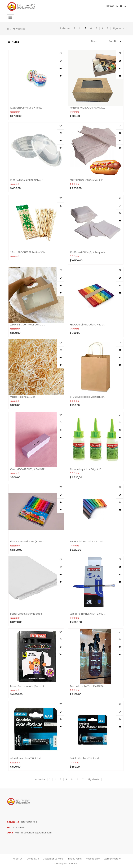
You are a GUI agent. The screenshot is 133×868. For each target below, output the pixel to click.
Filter (14, 42)
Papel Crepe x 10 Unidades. (26, 614)
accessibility (93, 859)
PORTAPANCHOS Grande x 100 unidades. (88, 180)
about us (18, 859)
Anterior (65, 28)
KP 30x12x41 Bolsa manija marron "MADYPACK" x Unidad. (88, 397)
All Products (19, 29)
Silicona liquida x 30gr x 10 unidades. (88, 469)
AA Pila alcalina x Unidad (84, 759)
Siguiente (118, 28)
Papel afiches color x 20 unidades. (88, 542)
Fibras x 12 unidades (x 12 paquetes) (28, 542)
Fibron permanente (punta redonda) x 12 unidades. (28, 686)
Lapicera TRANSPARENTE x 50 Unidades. (88, 614)
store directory (112, 859)
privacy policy (74, 859)
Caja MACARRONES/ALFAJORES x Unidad (28, 469)
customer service (53, 859)
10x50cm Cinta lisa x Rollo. (26, 108)
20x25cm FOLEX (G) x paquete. (88, 252)
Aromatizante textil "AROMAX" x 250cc (88, 686)
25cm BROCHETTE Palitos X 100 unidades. (28, 252)
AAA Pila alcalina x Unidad (26, 759)
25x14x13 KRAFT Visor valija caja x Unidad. (28, 325)
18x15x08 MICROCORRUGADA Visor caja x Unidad (88, 108)
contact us (33, 859)
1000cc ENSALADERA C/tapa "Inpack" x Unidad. (28, 180)
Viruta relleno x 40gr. (23, 397)
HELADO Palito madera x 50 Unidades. (88, 325)
